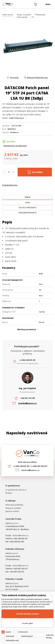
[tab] (27, 197)
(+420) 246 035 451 (28, 360)
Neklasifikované (12, 640)
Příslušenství (40, 15)
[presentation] (27, 197)
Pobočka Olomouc (15, 549)
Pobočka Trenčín (14, 579)
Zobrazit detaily (50, 636)
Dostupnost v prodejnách (15, 146)
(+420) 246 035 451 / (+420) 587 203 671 (30, 466)
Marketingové (27, 636)
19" (33, 17)
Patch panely (22, 17)
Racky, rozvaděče (24, 15)
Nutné (8, 632)
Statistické (10, 636)
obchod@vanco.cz (30, 470)
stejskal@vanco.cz (28, 403)
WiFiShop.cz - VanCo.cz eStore (13, 4)
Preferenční (23, 632)
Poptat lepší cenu (10, 185)
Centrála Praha (13, 519)
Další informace (16, 118)
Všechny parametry (26, 329)
